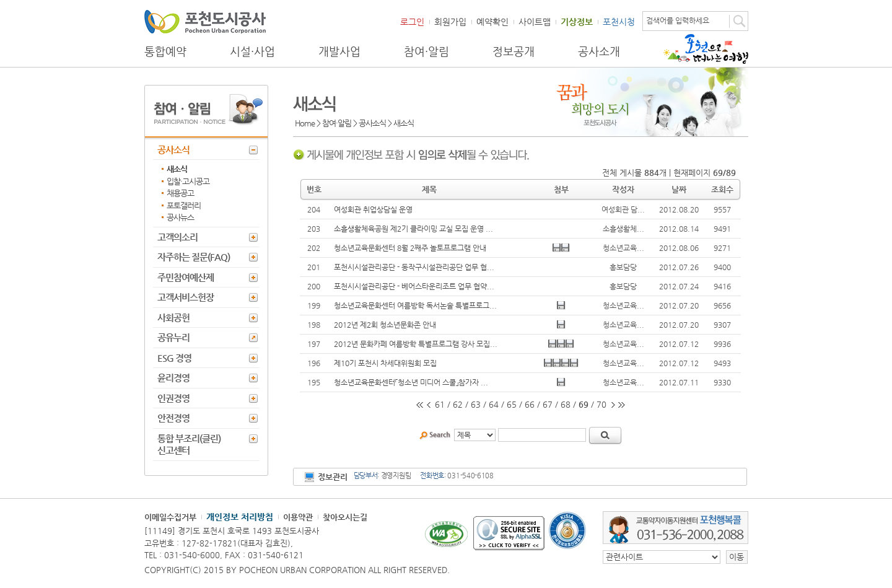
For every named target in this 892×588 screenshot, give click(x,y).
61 (440, 404)
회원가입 (450, 22)
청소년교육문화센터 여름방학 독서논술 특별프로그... (415, 305)
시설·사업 (252, 51)
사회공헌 (173, 318)
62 (458, 404)
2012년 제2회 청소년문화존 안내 (385, 325)
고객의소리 (177, 237)
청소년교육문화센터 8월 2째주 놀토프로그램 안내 (410, 248)
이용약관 (298, 517)
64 (494, 404)
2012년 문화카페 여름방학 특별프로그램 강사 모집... (416, 344)
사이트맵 (535, 22)
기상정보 (577, 22)
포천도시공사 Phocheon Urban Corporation (205, 21)
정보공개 (514, 51)
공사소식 (173, 150)
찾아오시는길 (345, 517)
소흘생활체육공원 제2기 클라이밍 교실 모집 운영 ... (413, 229)
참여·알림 (426, 51)
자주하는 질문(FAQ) (194, 257)
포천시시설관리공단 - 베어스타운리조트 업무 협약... (414, 286)
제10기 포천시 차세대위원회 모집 (385, 363)
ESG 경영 (174, 358)
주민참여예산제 (186, 277)
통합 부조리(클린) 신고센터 (189, 445)
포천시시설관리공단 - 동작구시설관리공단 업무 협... (414, 267)
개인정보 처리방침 (240, 517)
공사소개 (599, 51)
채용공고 (180, 193)
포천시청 (619, 22)
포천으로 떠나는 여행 (706, 49)
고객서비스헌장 (186, 297)
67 (548, 404)
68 (566, 404)
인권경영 (173, 398)
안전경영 (173, 418)
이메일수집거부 (170, 517)
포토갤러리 (184, 205)
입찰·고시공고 (188, 181)
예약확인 (492, 22)
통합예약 (165, 51)
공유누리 (173, 337)
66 (530, 404)
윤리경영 (173, 378)
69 (584, 404)
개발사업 (339, 51)
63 (476, 404)
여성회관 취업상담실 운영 (373, 209)
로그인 (412, 22)
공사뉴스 (180, 217)
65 (512, 404)
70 (601, 404)
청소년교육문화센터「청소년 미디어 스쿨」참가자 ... (411, 382)
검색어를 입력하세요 (678, 20)
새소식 (177, 169)
